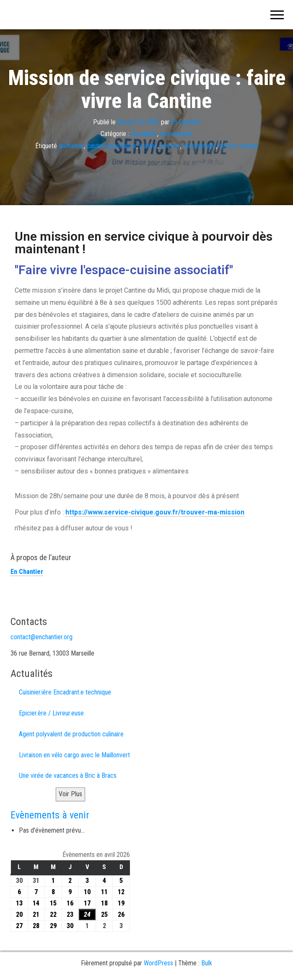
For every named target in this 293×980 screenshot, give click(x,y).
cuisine (149, 146)
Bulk (207, 963)
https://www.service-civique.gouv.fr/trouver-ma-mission (155, 512)
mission (170, 146)
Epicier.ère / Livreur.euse (51, 713)
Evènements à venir (50, 815)
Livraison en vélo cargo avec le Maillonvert (74, 755)
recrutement (176, 134)
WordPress (158, 963)
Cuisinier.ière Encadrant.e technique (65, 692)
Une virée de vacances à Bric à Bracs (68, 776)
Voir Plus (70, 794)
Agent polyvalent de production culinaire (71, 734)
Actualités (144, 134)
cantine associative (112, 146)
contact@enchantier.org (41, 637)
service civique (239, 146)
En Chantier (186, 122)
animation (71, 146)
